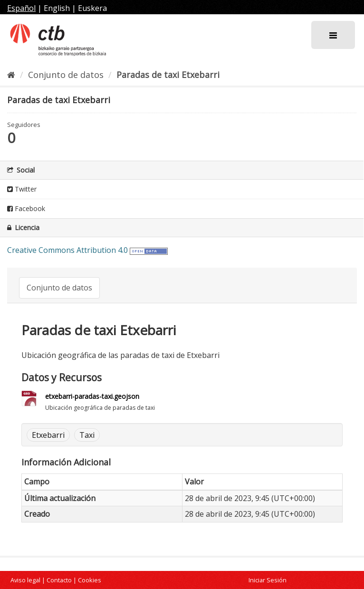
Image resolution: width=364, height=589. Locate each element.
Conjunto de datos (66, 75)
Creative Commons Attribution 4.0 (67, 250)
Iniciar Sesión (268, 580)
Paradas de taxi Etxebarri (168, 75)
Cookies (90, 580)
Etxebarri (48, 435)
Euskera (92, 8)
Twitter (22, 189)
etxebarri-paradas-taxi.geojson (92, 396)
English (57, 8)
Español (21, 8)
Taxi (87, 435)
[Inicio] (11, 75)
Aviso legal (25, 580)
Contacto (59, 580)
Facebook (26, 208)
